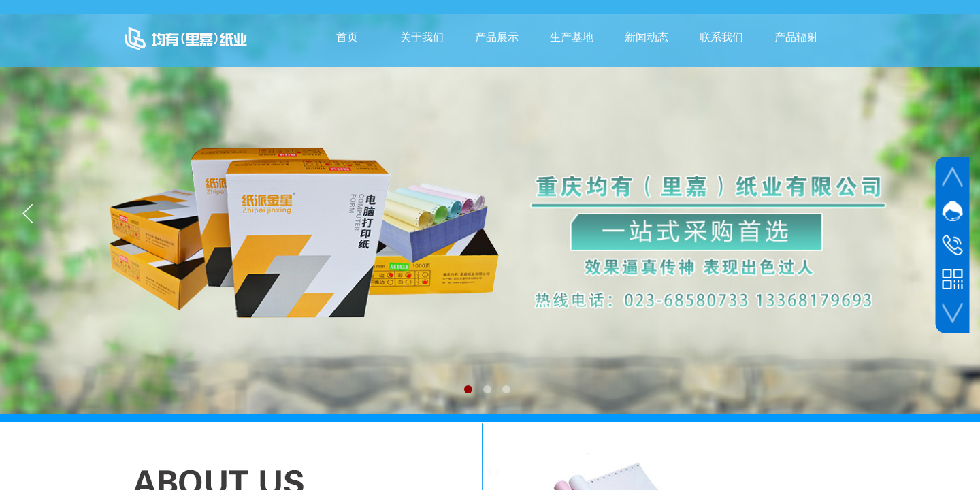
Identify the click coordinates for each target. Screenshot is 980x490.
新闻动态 (647, 37)
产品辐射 (796, 37)
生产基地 (572, 37)
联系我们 (721, 37)
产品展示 (497, 37)
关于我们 (422, 37)
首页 (347, 37)
